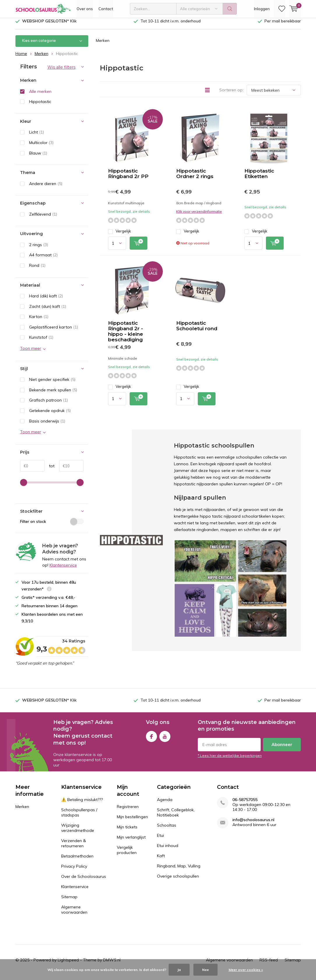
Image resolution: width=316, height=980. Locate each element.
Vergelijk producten (127, 854)
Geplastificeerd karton (54, 331)
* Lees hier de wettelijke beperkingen (230, 760)
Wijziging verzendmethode (78, 832)
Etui (160, 840)
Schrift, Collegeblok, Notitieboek (176, 817)
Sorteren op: (231, 94)
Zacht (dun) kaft (48, 310)
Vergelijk (120, 236)
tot (50, 470)
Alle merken (40, 96)
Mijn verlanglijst (131, 841)
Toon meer (31, 353)
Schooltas (167, 830)
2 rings (39, 249)
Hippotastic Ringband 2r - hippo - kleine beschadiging (126, 336)
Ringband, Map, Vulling (179, 870)
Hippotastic (40, 106)
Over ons (85, 9)
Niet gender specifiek (52, 384)
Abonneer (282, 749)
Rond (37, 270)
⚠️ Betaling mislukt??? (82, 804)
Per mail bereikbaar (283, 25)
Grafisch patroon (48, 404)
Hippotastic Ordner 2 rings (195, 178)
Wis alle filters (61, 72)
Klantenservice (63, 569)
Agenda (165, 804)
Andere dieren (46, 188)
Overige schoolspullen (178, 880)
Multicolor (41, 147)
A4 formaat (43, 259)
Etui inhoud (168, 850)
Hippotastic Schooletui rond (197, 330)
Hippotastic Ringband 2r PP (128, 178)
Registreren (128, 811)
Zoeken (230, 9)
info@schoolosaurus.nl (253, 824)
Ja (179, 970)
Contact (106, 9)
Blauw (38, 157)
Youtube (165, 740)
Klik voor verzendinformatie (199, 216)
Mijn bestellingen (132, 821)
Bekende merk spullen (53, 394)
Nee (205, 970)
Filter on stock (52, 526)
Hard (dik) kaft (46, 300)
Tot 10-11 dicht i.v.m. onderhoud (171, 25)
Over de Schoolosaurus (84, 881)
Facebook (151, 740)
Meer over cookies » (246, 970)
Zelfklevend (43, 219)
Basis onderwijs (47, 425)
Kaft (161, 860)
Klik (49, 25)
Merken (103, 45)
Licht (37, 136)
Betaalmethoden (77, 860)
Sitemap (69, 901)
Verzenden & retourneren (74, 848)
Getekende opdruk (50, 415)
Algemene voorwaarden (74, 914)
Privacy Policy (74, 871)
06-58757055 (245, 804)
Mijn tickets (127, 831)
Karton (39, 321)
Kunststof (41, 342)
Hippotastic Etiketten (259, 178)
